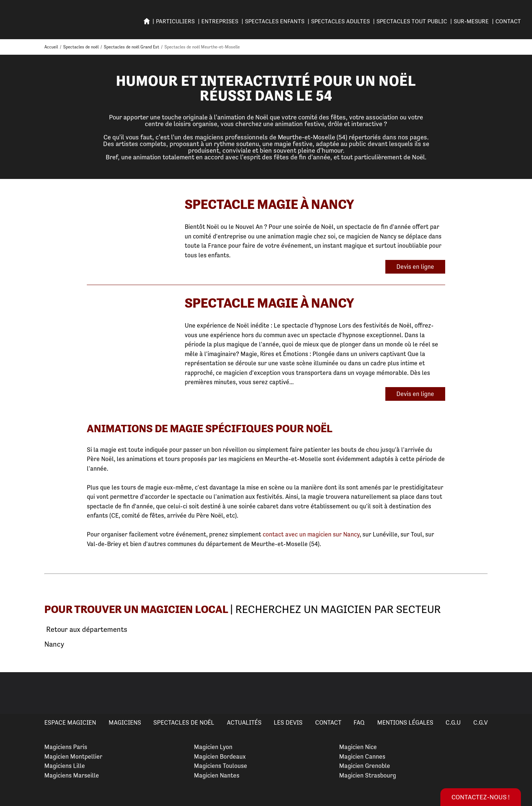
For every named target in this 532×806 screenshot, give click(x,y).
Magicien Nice (358, 747)
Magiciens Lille (65, 766)
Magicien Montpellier (73, 756)
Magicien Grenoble (365, 766)
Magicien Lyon (213, 747)
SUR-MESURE (471, 21)
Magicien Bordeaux (220, 756)
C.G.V (480, 722)
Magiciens (125, 722)
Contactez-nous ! (481, 797)
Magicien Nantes (217, 775)
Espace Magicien (70, 722)
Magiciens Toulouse (221, 766)
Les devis (288, 722)
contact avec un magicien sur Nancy (311, 534)
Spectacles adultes (340, 21)
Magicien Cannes (362, 756)
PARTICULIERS (175, 21)
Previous (14, 693)
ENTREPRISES (220, 21)
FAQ (359, 722)
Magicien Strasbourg (368, 775)
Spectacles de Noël (184, 722)
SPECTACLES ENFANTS (275, 21)
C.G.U (453, 722)
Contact (508, 21)
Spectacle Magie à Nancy (270, 204)
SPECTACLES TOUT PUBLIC (412, 21)
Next (518, 693)
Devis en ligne (415, 267)
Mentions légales (405, 722)
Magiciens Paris (66, 747)
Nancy (54, 644)
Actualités (244, 722)
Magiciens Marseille (72, 775)
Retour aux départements (86, 630)
